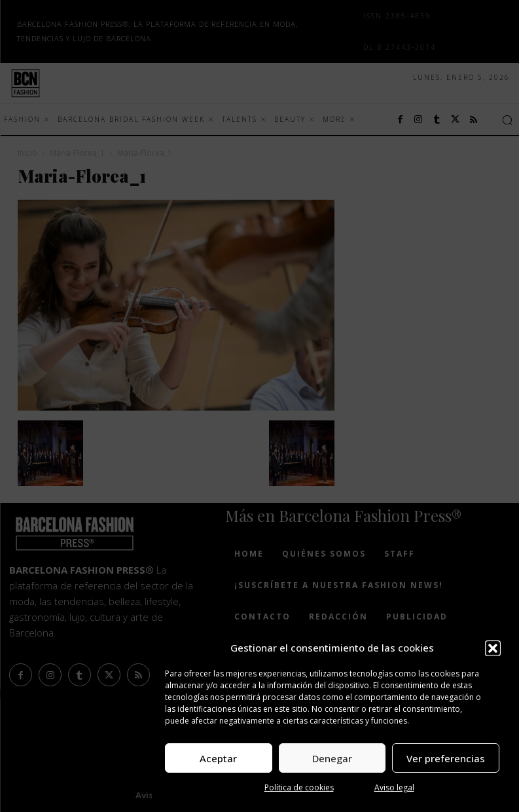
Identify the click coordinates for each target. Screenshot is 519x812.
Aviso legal (394, 787)
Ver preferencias (446, 758)
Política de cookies (299, 787)
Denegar (332, 758)
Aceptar (218, 758)
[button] (493, 648)
